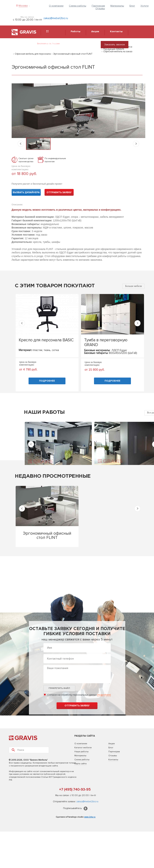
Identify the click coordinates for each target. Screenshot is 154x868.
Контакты (113, 760)
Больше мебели (133, 286)
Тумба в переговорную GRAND (106, 342)
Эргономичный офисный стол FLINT (73, 54)
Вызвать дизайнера (26, 192)
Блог (132, 6)
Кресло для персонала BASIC (46, 340)
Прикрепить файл (59, 688)
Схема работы (78, 6)
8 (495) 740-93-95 (78, 46)
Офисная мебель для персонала (33, 54)
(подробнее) (104, 695)
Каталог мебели (83, 748)
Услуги (145, 6)
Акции (112, 744)
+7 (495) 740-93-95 (75, 790)
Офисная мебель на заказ (118, 52)
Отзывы (100, 8)
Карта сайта (80, 764)
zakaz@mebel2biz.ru (56, 18)
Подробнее (47, 381)
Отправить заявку (59, 192)
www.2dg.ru (90, 817)
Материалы (117, 6)
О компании (56, 6)
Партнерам (98, 6)
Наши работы (81, 752)
